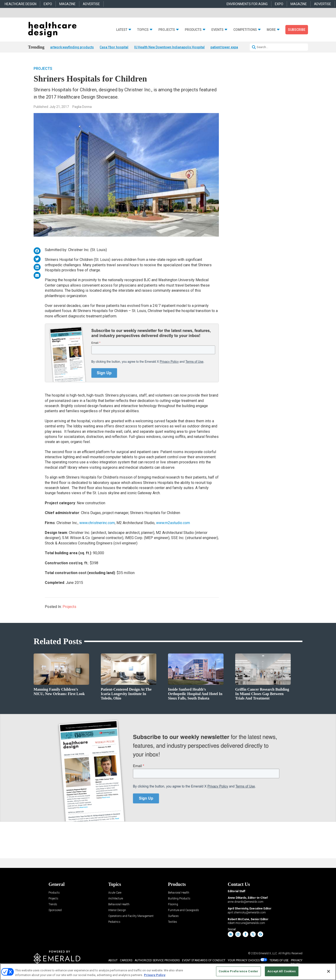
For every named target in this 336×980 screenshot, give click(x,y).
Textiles (173, 922)
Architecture (116, 899)
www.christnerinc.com (97, 523)
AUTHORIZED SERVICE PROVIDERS (157, 960)
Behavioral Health (119, 904)
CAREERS (126, 960)
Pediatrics (114, 922)
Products (193, 30)
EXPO (48, 4)
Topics (143, 30)
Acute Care (115, 893)
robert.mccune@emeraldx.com (246, 923)
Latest (122, 30)
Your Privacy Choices (244, 960)
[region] (168, 972)
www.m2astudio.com (173, 523)
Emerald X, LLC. (268, 953)
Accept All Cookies (282, 971)
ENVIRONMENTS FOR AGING (247, 4)
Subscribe (297, 30)
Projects (167, 30)
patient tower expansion (229, 47)
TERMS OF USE (279, 960)
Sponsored (55, 910)
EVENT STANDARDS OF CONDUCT (204, 960)
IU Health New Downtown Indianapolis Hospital (169, 47)
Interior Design (117, 910)
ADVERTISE (91, 4)
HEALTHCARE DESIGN (21, 4)
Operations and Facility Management (131, 916)
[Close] (329, 971)
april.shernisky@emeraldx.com (247, 913)
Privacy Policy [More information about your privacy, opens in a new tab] (155, 975)
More (271, 30)
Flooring (173, 904)
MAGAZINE (67, 4)
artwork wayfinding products (72, 47)
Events (217, 30)
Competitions (245, 30)
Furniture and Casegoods (184, 910)
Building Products (179, 899)
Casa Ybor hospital (114, 47)
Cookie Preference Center (238, 971)
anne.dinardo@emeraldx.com (246, 902)
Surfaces (173, 916)
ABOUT (113, 960)
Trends (53, 904)
